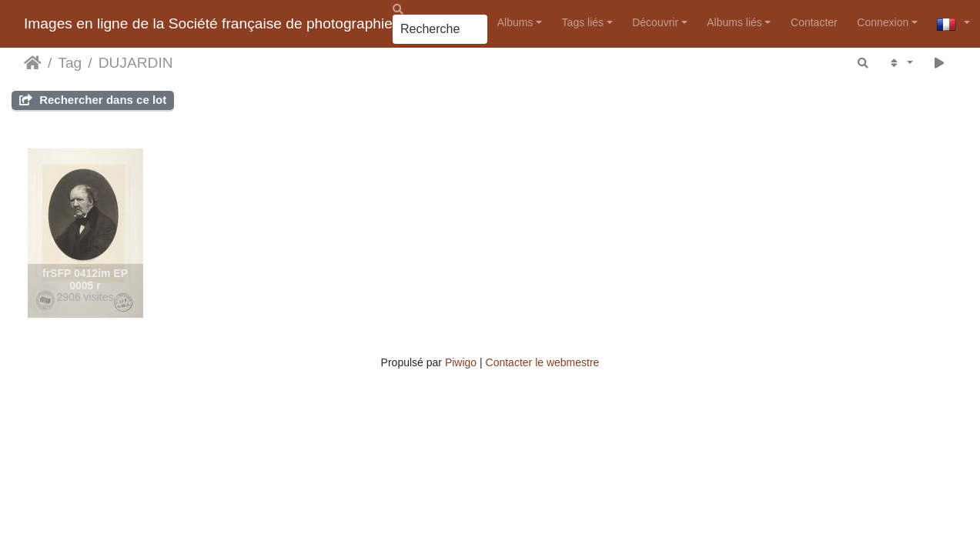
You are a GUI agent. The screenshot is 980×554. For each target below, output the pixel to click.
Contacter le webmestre (543, 362)
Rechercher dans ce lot (93, 100)
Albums (515, 22)
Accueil (33, 63)
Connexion (883, 22)
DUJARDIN (136, 63)
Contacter (814, 22)
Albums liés (734, 22)
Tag (70, 63)
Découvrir (655, 22)
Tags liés (583, 22)
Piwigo (461, 362)
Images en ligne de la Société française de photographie (208, 23)
